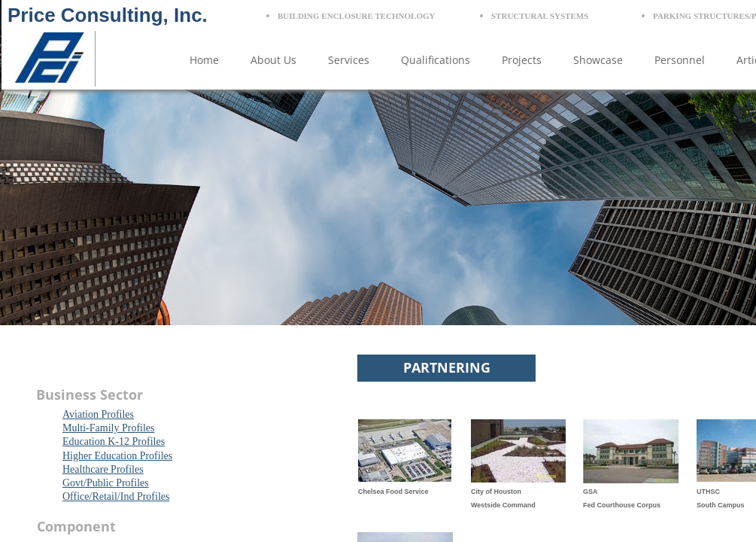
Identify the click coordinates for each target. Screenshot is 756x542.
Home (204, 60)
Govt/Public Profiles (106, 483)
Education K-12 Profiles (114, 442)
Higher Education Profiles (117, 456)
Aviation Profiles (98, 414)
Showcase (598, 60)
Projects (522, 60)
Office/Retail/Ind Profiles (116, 496)
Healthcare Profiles (103, 469)
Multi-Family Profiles (109, 428)
